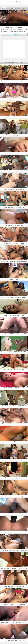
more (24, 31)
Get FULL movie (14, 35)
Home (3, 8)
